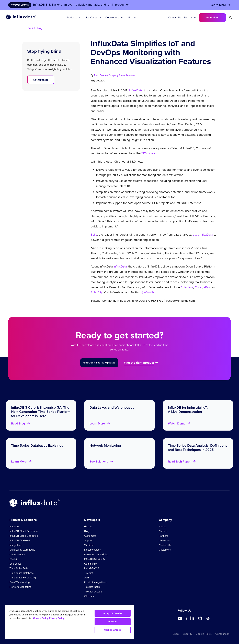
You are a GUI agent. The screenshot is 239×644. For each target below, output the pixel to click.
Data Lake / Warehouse (22, 550)
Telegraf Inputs (92, 587)
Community (90, 564)
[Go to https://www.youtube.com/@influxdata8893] (180, 618)
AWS (87, 578)
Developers (112, 17)
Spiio (94, 235)
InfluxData (136, 90)
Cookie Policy (204, 634)
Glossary (89, 596)
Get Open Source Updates (99, 363)
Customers (90, 536)
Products (72, 17)
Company (114, 75)
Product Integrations (95, 582)
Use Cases (91, 17)
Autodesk (187, 287)
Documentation (93, 550)
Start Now (212, 17)
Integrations (16, 545)
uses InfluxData (203, 235)
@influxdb (147, 292)
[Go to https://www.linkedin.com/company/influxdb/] (192, 618)
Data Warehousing (20, 582)
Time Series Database (22, 573)
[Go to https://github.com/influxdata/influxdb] (200, 618)
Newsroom (165, 540)
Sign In (188, 17)
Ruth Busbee (101, 75)
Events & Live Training (96, 554)
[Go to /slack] (208, 618)
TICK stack (148, 153)
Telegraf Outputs (93, 592)
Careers (163, 531)
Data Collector (17, 554)
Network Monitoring (20, 587)
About (162, 527)
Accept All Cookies (113, 613)
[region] (70, 622)
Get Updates (41, 80)
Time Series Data (19, 568)
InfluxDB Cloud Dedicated (24, 536)
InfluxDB (14, 527)
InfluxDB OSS (92, 568)
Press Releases (127, 75)
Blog (87, 531)
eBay (207, 287)
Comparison (222, 634)
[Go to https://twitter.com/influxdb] (186, 619)
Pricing (132, 17)
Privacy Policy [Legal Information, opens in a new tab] (57, 618)
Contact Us (175, 17)
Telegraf (89, 573)
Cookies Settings (112, 630)
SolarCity (96, 292)
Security (187, 634)
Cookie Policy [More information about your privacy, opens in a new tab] (41, 618)
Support (89, 540)
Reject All (112, 622)
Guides (88, 527)
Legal (176, 634)
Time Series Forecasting (23, 578)
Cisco (198, 287)
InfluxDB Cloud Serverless (24, 531)
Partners (163, 536)
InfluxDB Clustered (20, 540)
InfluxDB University (95, 559)
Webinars (89, 545)
